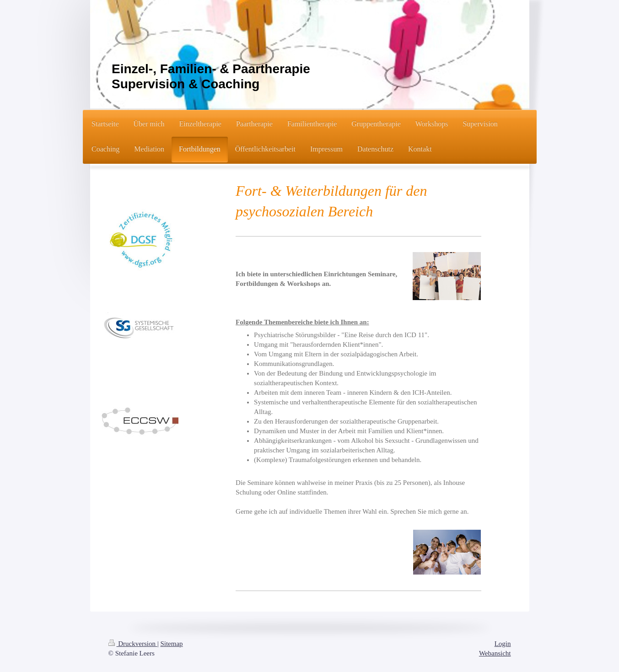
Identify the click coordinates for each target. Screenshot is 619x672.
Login (503, 644)
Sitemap (171, 644)
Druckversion (133, 644)
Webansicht (495, 653)
